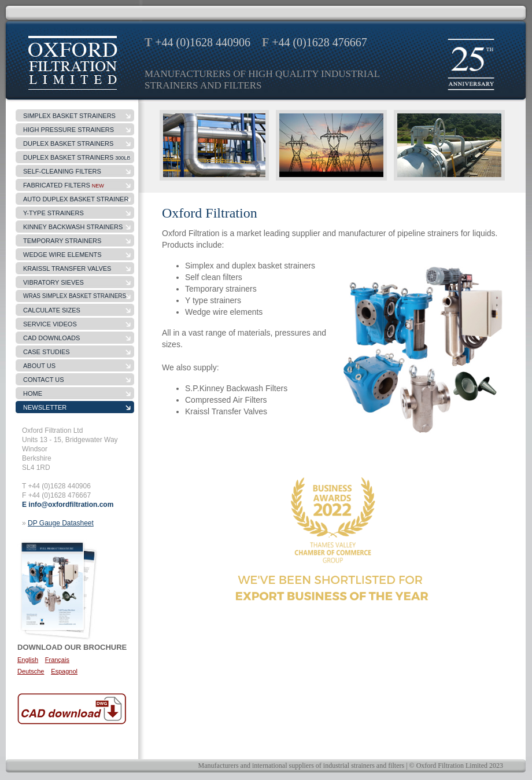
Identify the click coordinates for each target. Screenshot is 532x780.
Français (57, 660)
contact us (44, 380)
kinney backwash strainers (73, 227)
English (28, 660)
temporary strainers (62, 241)
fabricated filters (64, 185)
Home (33, 393)
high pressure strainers (69, 130)
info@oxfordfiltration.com (71, 505)
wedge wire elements (62, 255)
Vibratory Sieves (53, 282)
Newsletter (45, 407)
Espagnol (64, 671)
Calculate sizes (52, 310)
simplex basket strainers (69, 116)
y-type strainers (53, 213)
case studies (47, 352)
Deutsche (31, 671)
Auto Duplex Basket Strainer (76, 199)
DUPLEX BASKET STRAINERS (77, 157)
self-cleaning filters (62, 171)
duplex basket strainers (68, 144)
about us (39, 366)
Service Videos (50, 324)
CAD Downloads (51, 338)
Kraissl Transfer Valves (67, 268)
